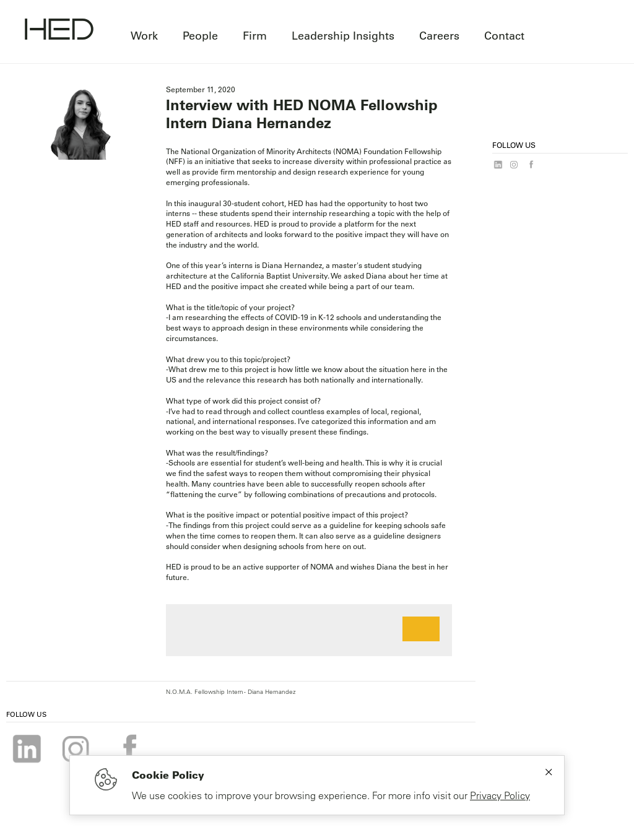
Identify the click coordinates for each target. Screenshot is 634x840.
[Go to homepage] (59, 31)
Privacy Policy (500, 795)
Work (144, 35)
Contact (504, 35)
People (200, 35)
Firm (255, 35)
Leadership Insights (343, 35)
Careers (439, 35)
